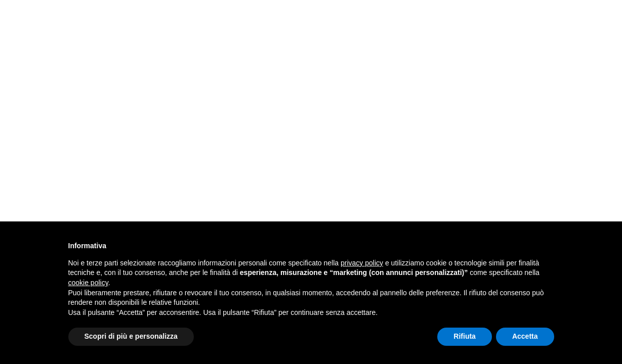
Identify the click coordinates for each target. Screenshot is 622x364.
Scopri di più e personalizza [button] (131, 336)
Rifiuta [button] (465, 336)
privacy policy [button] (362, 263)
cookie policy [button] (88, 283)
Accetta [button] (525, 336)
